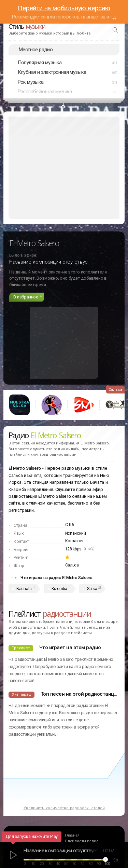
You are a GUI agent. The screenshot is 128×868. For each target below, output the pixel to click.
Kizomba (59, 589)
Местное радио (36, 50)
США (70, 525)
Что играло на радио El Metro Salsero (56, 578)
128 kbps (74, 549)
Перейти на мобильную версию (64, 8)
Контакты (74, 541)
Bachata (24, 589)
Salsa (92, 589)
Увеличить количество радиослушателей (64, 808)
